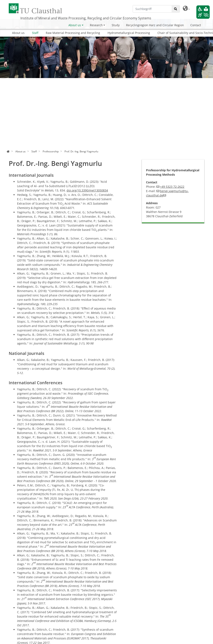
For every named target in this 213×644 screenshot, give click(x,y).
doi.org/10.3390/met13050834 (87, 190)
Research (96, 25)
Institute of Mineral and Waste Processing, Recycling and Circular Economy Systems (86, 18)
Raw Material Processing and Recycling (73, 33)
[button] (186, 8)
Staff (35, 33)
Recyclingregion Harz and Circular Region (155, 25)
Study (116, 25)
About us (75, 25)
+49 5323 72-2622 (172, 187)
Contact (196, 25)
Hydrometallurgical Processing (129, 33)
